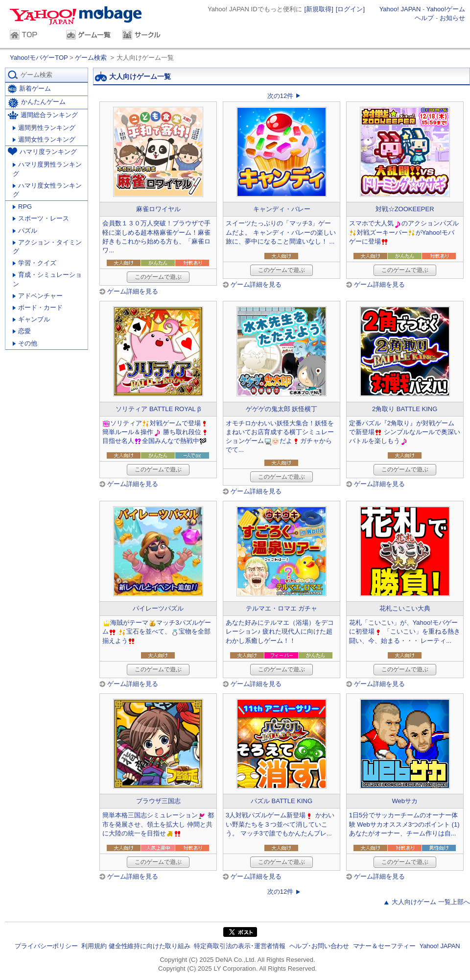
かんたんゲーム (37, 103)
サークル (146, 36)
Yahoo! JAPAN (400, 9)
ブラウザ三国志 (158, 801)
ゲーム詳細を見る (133, 291)
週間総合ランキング (43, 115)
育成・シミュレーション (47, 279)
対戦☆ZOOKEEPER (405, 209)
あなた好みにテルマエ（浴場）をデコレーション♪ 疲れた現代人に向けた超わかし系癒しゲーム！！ (280, 631)
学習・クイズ (35, 263)
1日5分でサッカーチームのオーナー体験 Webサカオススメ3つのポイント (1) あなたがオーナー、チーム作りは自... (404, 824)
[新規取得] (319, 9)
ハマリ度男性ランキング (47, 169)
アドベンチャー (38, 296)
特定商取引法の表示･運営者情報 (240, 946)
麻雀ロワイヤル (158, 209)
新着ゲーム (29, 89)
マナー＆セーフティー (384, 946)
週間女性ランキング (44, 139)
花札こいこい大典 (405, 608)
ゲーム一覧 (89, 36)
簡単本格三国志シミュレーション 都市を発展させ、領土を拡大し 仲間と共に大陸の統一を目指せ (158, 824)
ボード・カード (38, 307)
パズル (25, 231)
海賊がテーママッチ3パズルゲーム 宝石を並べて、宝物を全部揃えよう (156, 631)
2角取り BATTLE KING (405, 409)
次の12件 (280, 96)
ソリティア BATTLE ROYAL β (158, 409)
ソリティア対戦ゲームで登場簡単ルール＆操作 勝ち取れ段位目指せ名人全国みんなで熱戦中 (156, 432)
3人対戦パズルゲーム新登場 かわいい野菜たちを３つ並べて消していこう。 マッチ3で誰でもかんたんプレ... (280, 824)
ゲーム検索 (91, 58)
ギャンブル (31, 319)
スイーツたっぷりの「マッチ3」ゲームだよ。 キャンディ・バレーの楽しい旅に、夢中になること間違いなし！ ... (281, 232)
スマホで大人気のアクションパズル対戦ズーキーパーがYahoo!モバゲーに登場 (404, 232)
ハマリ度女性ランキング (47, 190)
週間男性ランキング (44, 128)
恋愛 (22, 331)
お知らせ (452, 18)
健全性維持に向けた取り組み (150, 946)
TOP (33, 36)
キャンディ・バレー (282, 209)
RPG (22, 207)
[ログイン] (350, 9)
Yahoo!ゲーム (446, 9)
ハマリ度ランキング (42, 151)
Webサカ (405, 801)
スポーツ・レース (41, 218)
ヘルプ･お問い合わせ (319, 946)
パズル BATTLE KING (282, 801)
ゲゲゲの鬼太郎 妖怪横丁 (282, 409)
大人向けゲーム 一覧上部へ (431, 902)
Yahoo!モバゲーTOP (40, 58)
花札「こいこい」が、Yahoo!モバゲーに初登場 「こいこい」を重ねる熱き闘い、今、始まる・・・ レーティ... (405, 631)
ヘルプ (424, 18)
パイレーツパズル (158, 608)
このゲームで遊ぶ (158, 277)
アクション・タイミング (47, 247)
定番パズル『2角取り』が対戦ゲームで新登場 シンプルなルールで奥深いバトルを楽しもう (405, 432)
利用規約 (94, 946)
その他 (25, 343)
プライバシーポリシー (46, 946)
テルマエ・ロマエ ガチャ (282, 608)
